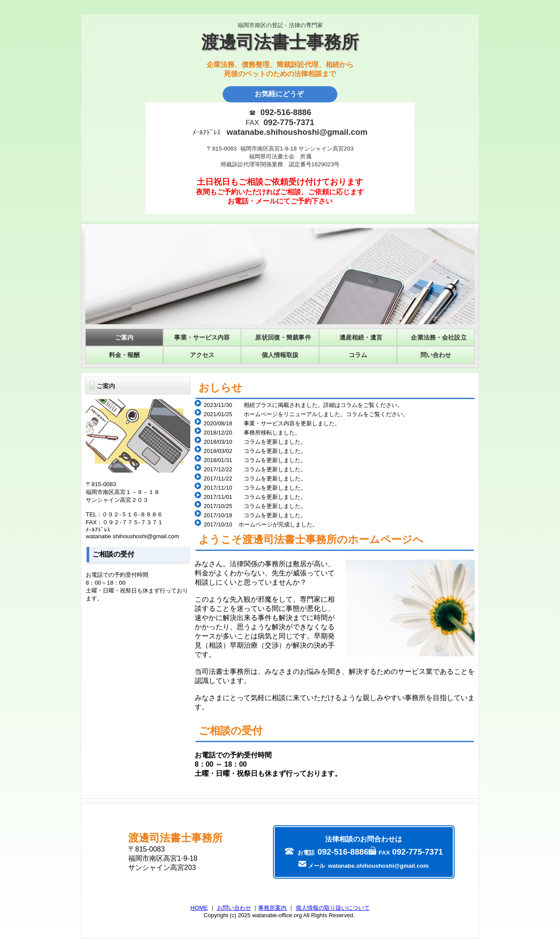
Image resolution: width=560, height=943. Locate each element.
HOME (199, 908)
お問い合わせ (234, 908)
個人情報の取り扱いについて (333, 908)
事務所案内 (272, 908)
